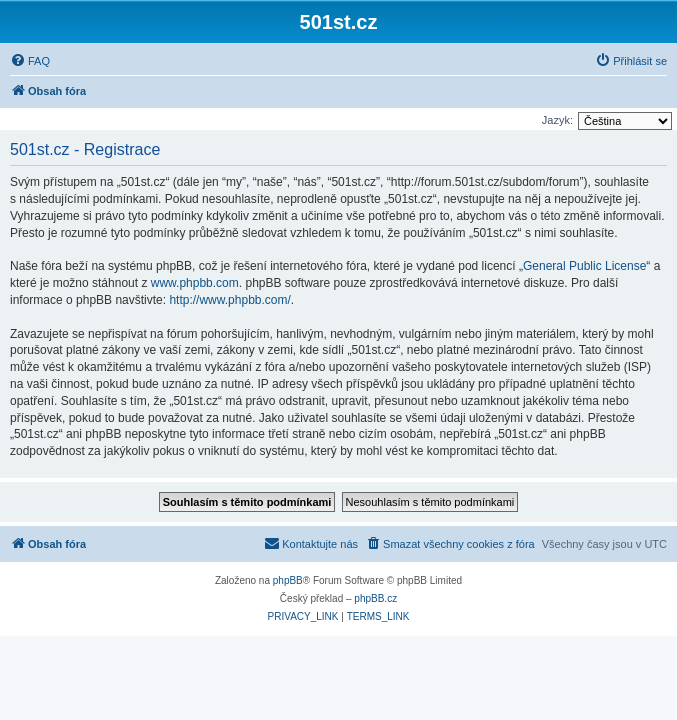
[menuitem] (30, 61)
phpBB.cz (375, 598)
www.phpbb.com (195, 283)
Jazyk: (557, 120)
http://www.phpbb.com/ (229, 300)
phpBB (288, 580)
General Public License (584, 266)
